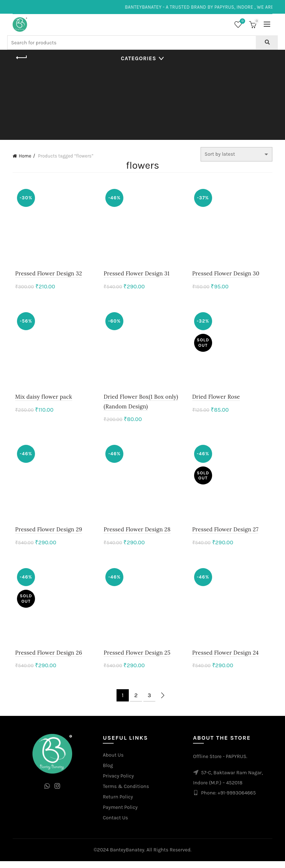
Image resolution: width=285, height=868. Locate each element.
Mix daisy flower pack (41, 400)
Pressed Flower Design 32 (46, 275)
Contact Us (115, 825)
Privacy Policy (118, 783)
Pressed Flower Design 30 (227, 275)
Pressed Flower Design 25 (136, 659)
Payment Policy (120, 814)
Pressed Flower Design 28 (136, 534)
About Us (113, 762)
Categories (139, 58)
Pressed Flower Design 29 (46, 534)
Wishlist (242, 21)
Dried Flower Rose (217, 400)
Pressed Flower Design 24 (226, 659)
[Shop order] (236, 154)
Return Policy (118, 804)
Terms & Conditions (126, 793)
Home (25, 156)
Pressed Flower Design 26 (46, 659)
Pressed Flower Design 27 (226, 534)
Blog (108, 772)
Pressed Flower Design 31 (136, 275)
